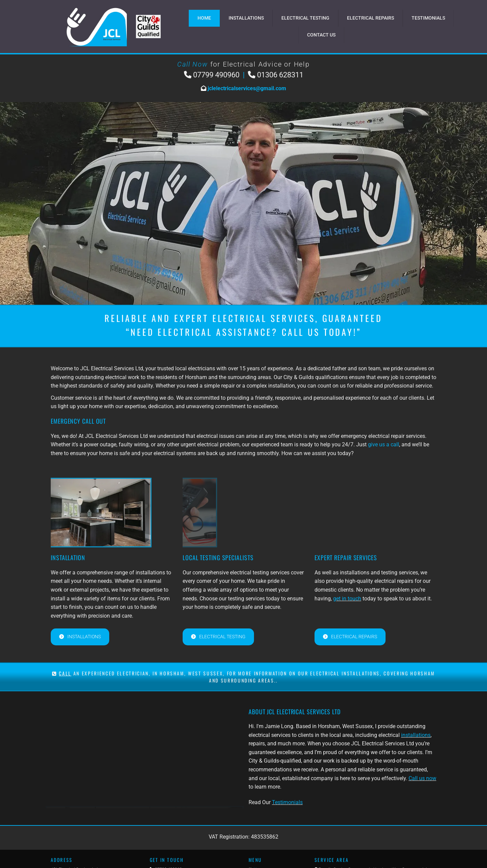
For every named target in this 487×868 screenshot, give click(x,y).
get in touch (347, 599)
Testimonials (428, 18)
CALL (65, 673)
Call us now (422, 778)
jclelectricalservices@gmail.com (246, 88)
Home (204, 18)
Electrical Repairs (370, 18)
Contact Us (321, 35)
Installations (246, 18)
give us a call (384, 444)
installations (416, 735)
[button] (80, 637)
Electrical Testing (305, 18)
